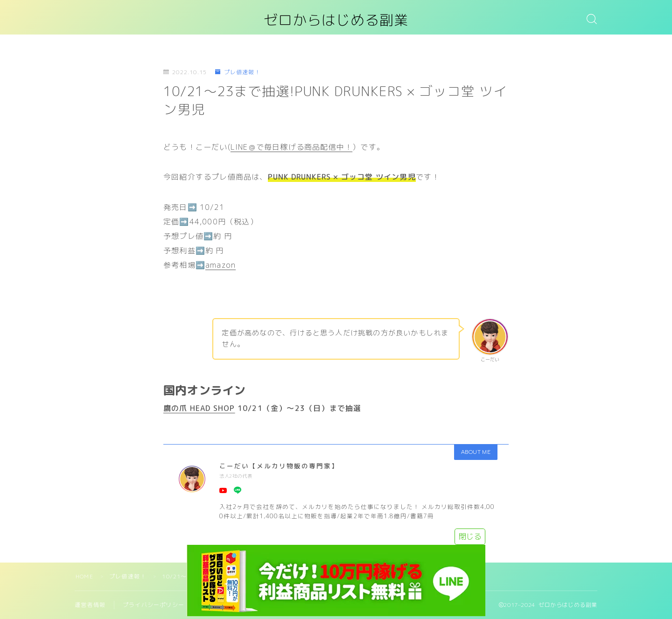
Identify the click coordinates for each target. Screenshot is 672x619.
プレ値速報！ (238, 72)
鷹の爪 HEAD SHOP (199, 408)
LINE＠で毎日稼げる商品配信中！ (291, 147)
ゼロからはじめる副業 (336, 20)
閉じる (470, 536)
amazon (220, 265)
